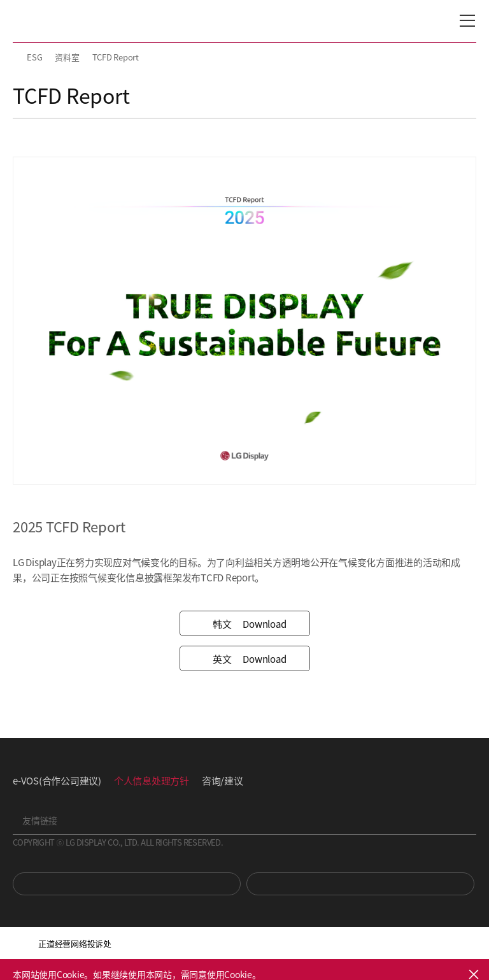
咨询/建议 (223, 780)
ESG (34, 57)
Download (245, 624)
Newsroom (360, 884)
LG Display (67, 21)
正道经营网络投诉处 (75, 943)
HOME (18, 57)
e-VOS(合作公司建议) (57, 780)
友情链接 (40, 820)
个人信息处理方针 (152, 780)
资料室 (67, 57)
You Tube (127, 884)
